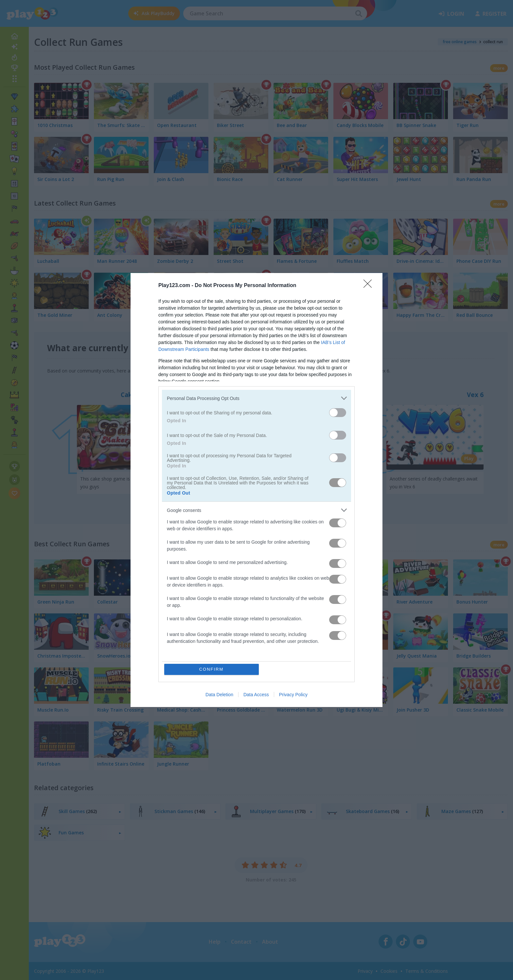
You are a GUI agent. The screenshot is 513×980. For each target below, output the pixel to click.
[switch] (338, 413)
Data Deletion (219, 695)
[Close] (370, 286)
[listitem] (256, 398)
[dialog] (256, 490)
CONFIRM (212, 669)
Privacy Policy (293, 695)
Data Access (256, 695)
